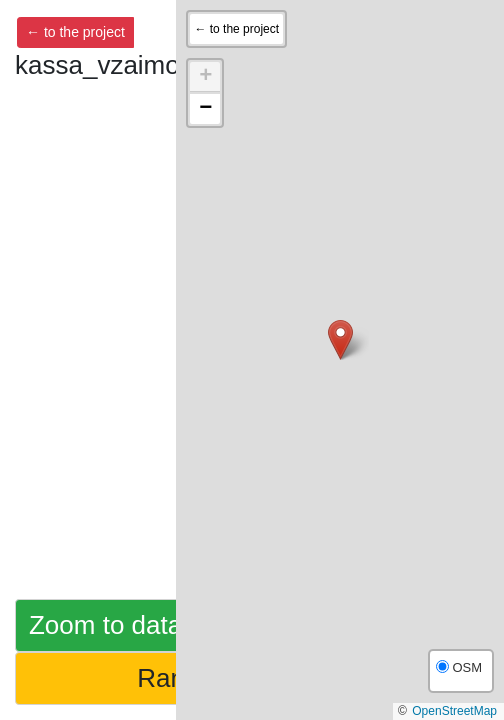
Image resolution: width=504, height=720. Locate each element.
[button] (340, 339)
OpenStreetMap (454, 711)
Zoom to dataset (123, 625)
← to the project (75, 32)
